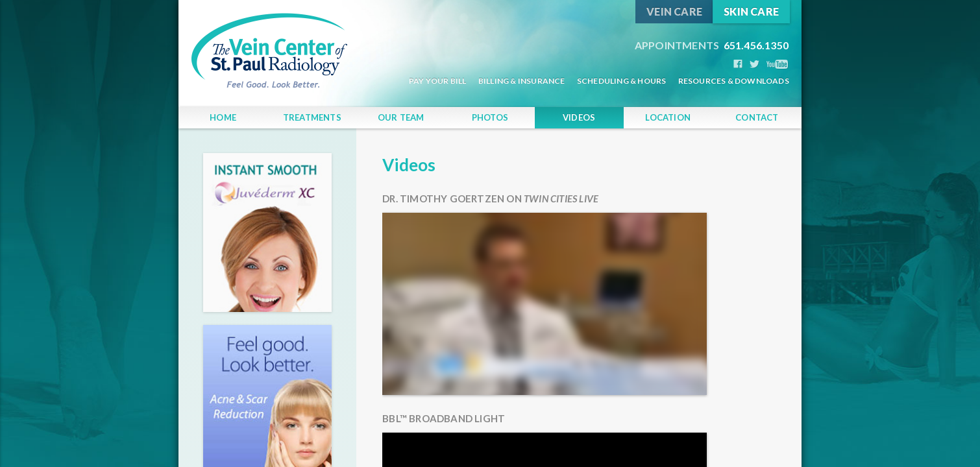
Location (668, 117)
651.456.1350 (712, 45)
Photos (490, 117)
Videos (579, 117)
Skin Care (751, 11)
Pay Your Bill (438, 81)
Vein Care (674, 11)
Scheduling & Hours (622, 81)
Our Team (401, 117)
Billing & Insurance (522, 81)
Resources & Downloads (734, 81)
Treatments (312, 117)
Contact (757, 117)
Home (223, 117)
